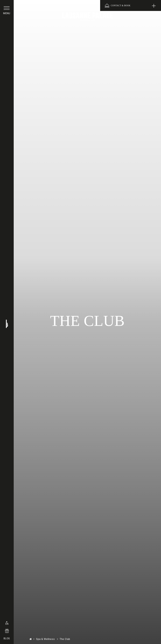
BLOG (7, 638)
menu (7, 14)
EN (7, 622)
